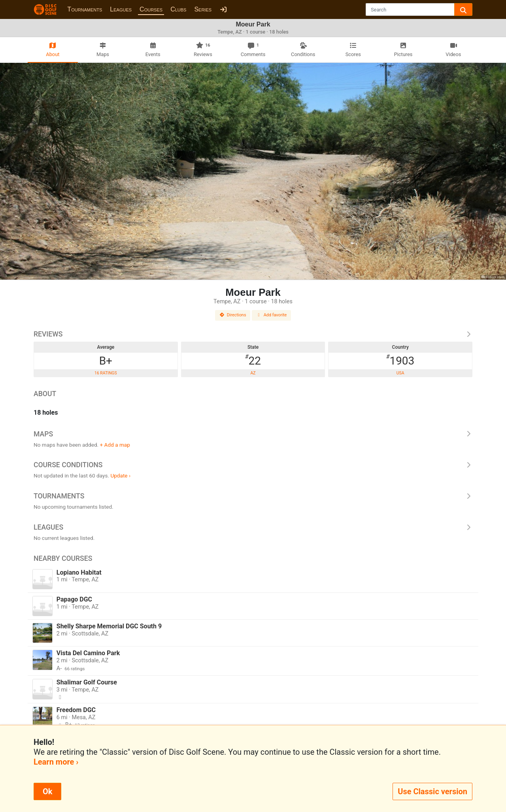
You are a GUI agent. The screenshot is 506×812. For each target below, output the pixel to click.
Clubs (178, 9)
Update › (120, 476)
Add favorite (272, 315)
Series (203, 9)
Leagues (121, 9)
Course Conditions (253, 465)
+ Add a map (115, 445)
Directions (233, 315)
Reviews (253, 334)
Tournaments (85, 9)
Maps (253, 434)
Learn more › (56, 762)
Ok (47, 791)
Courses (151, 9)
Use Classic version (432, 791)
